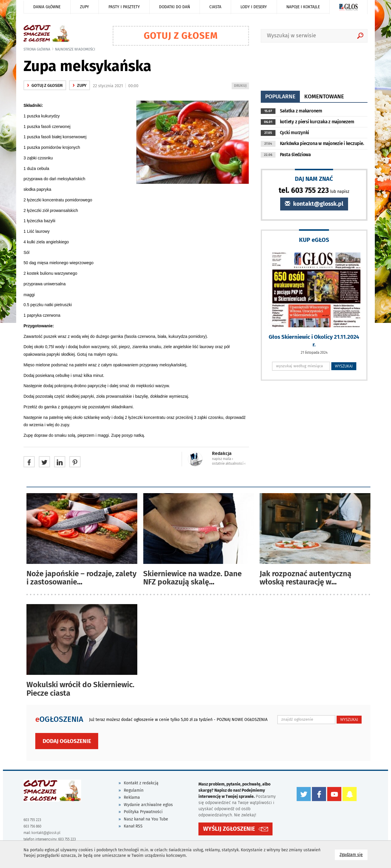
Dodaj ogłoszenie (67, 741)
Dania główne (47, 7)
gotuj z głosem (45, 86)
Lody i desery (254, 7)
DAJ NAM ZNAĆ (314, 179)
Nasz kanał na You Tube (146, 819)
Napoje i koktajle (303, 7)
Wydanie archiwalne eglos (148, 805)
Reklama (132, 797)
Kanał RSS (133, 826)
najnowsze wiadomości (75, 49)
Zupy (85, 7)
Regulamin (134, 790)
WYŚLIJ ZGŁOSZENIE (229, 829)
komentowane (324, 96)
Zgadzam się (354, 854)
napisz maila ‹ (223, 459)
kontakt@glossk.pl (314, 204)
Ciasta (215, 7)
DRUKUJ (241, 86)
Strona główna (37, 49)
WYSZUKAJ (344, 366)
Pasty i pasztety (124, 7)
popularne (280, 96)
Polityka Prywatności (143, 812)
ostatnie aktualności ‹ (229, 464)
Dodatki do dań (174, 7)
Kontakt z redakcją (141, 783)
